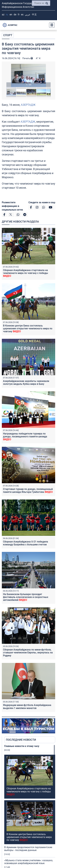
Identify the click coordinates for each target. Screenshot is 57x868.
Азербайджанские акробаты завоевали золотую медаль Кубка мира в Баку (26, 383)
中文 (34, 15)
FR (19, 15)
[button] (28, 75)
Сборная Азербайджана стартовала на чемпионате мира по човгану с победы (26, 273)
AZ (3, 15)
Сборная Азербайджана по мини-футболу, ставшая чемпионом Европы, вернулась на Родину (28, 653)
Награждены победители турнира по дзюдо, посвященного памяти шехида (25, 437)
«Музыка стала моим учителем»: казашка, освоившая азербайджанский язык (29, 836)
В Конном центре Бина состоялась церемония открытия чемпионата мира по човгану (28, 329)
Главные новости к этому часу (22, 746)
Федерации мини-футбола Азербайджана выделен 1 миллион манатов (27, 707)
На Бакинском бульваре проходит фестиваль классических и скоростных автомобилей (26, 597)
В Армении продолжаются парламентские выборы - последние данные (28, 823)
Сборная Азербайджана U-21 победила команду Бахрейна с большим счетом (26, 543)
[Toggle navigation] (51, 25)
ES (22, 15)
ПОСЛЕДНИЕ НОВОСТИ (21, 740)
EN (11, 15)
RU (7, 15)
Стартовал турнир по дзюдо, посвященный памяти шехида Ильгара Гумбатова (28, 491)
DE (15, 15)
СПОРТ (8, 35)
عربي (28, 15)
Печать (28, 58)
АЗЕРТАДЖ (28, 105)
